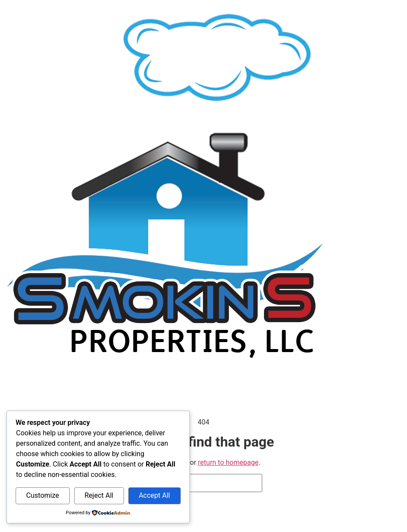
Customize (42, 495)
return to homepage (228, 462)
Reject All (99, 495)
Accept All (154, 495)
